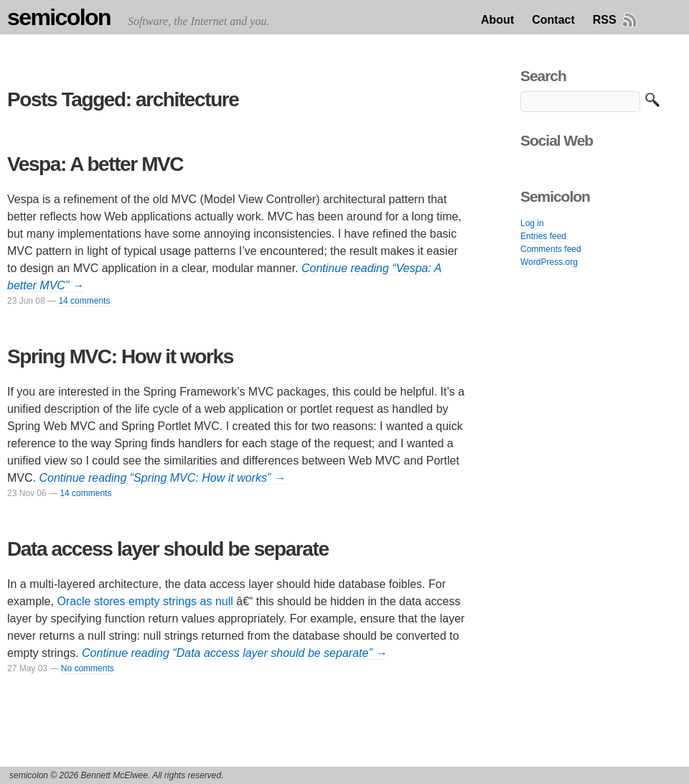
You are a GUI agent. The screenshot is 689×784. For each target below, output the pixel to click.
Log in (532, 223)
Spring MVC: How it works (120, 356)
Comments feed (551, 249)
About (497, 20)
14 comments (84, 301)
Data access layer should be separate (168, 549)
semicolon (59, 17)
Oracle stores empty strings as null (145, 601)
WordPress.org (549, 262)
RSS (605, 20)
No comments (88, 668)
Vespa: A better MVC (95, 164)
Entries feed (543, 236)
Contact (553, 20)
